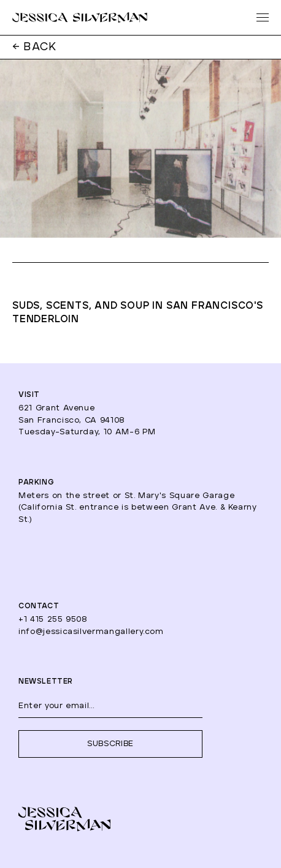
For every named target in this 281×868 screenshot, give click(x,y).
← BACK (35, 47)
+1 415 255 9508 (53, 620)
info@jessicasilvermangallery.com (91, 632)
